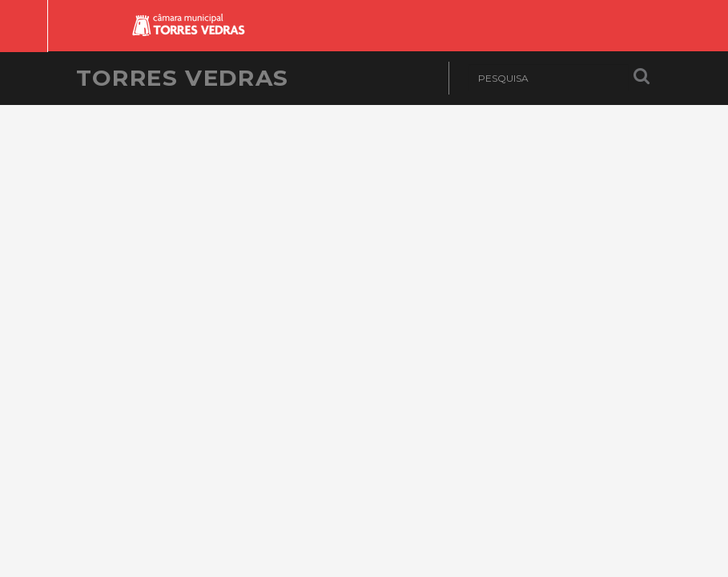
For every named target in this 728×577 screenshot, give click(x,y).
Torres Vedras (183, 78)
